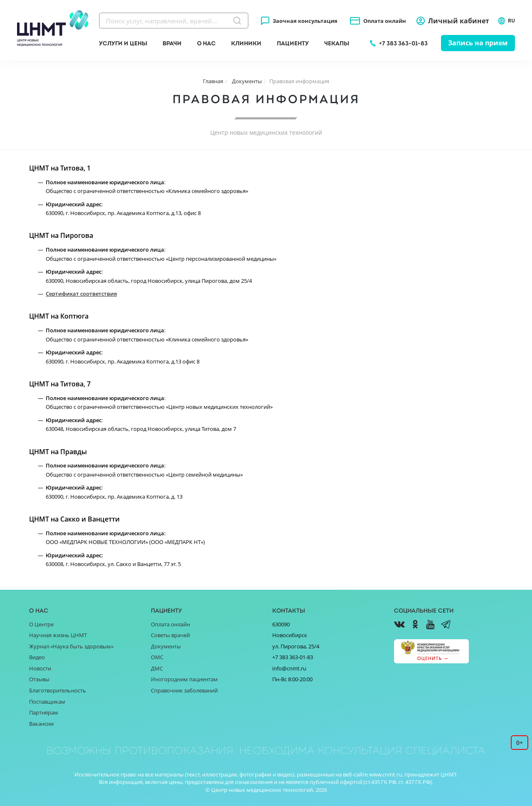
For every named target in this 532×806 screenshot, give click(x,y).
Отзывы (39, 679)
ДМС (157, 668)
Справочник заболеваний (184, 690)
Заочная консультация (305, 21)
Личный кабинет (459, 21)
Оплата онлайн (385, 21)
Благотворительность (58, 690)
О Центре (41, 624)
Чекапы (337, 43)
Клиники (246, 43)
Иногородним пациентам (184, 679)
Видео (37, 657)
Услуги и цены (123, 43)
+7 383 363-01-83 (403, 43)
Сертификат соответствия (81, 294)
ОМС (157, 657)
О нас (206, 43)
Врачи (172, 43)
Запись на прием (478, 43)
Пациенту (293, 43)
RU (506, 21)
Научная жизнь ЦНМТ (58, 635)
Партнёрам (44, 712)
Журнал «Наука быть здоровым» (71, 646)
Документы (166, 646)
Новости (40, 668)
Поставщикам (47, 702)
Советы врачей (170, 635)
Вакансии (41, 724)
